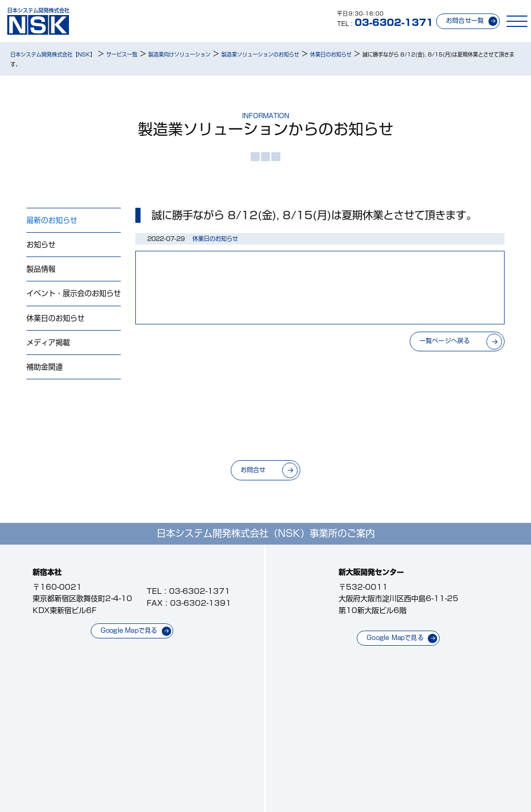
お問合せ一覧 (465, 20)
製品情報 (41, 269)
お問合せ (253, 470)
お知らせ (41, 245)
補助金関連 (45, 367)
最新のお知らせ (52, 220)
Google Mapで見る (129, 630)
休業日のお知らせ (55, 318)
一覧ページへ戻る (445, 341)
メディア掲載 (48, 343)
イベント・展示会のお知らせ (74, 293)
